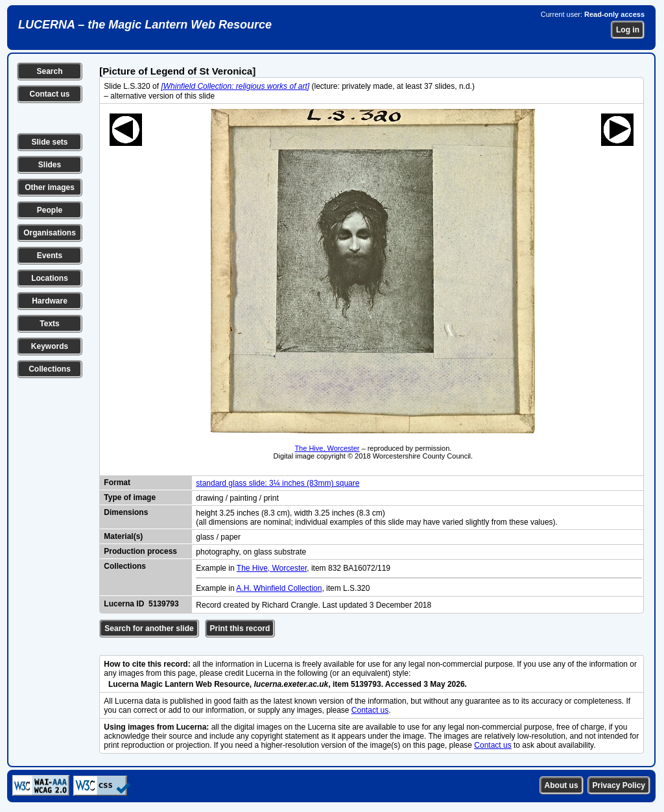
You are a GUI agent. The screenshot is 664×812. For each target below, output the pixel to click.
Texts (49, 324)
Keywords (50, 346)
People (50, 210)
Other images (50, 187)
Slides (50, 165)
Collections (50, 369)
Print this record (240, 628)
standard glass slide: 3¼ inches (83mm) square (278, 483)
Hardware (50, 301)
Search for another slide (149, 628)
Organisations (50, 233)
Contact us (49, 94)
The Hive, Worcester (327, 448)
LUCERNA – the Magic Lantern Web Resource (145, 25)
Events (50, 256)
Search (49, 71)
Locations (50, 278)
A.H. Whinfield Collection (279, 588)
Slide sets (49, 142)
